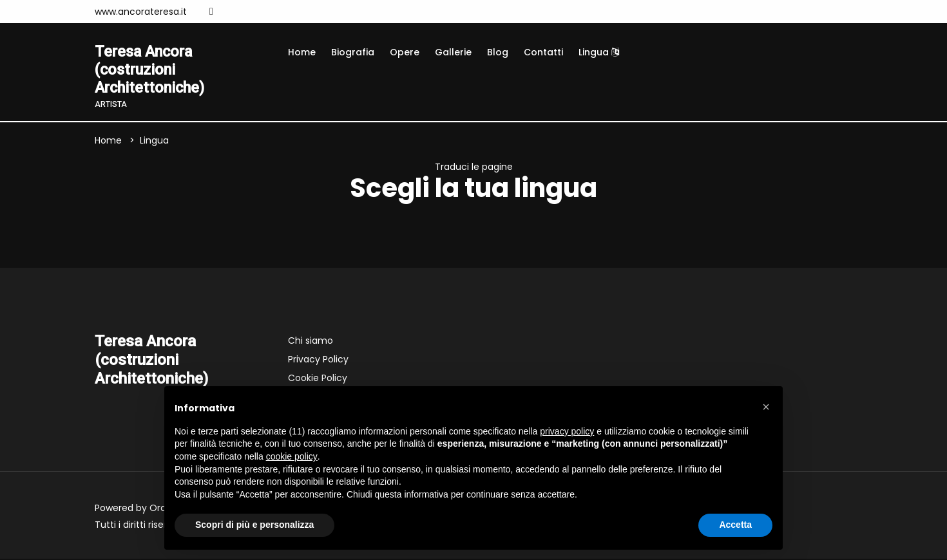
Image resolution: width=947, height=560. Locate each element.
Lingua (599, 52)
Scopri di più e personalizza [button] (254, 525)
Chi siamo (311, 342)
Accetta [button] (735, 525)
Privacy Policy (318, 360)
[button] (766, 407)
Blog (498, 52)
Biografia (353, 52)
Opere (405, 52)
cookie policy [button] (292, 456)
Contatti (543, 52)
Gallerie (453, 52)
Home (302, 52)
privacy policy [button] (567, 431)
